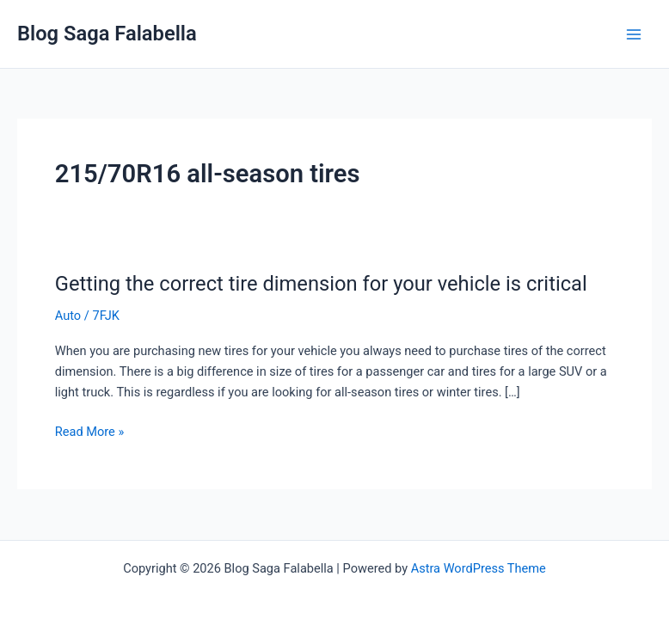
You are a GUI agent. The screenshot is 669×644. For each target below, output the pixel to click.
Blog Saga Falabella (107, 34)
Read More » (90, 432)
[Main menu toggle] (634, 34)
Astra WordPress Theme (479, 568)
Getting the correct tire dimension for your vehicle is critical (321, 284)
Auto (68, 316)
